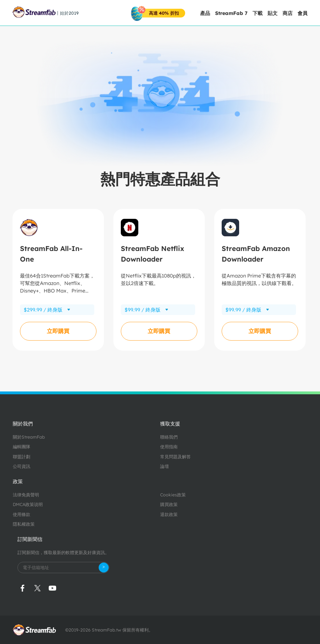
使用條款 (22, 514)
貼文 (273, 13)
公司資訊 (22, 466)
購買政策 (169, 504)
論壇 (165, 466)
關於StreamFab (29, 437)
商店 (288, 13)
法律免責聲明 (26, 495)
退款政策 (169, 514)
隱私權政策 (24, 524)
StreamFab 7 (231, 13)
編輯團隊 (22, 447)
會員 (303, 13)
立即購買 (58, 331)
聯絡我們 (169, 437)
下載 (258, 13)
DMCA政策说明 (28, 504)
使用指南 (169, 447)
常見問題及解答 (175, 457)
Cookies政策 (173, 495)
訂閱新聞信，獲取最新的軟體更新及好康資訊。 (63, 553)
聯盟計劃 (22, 457)
